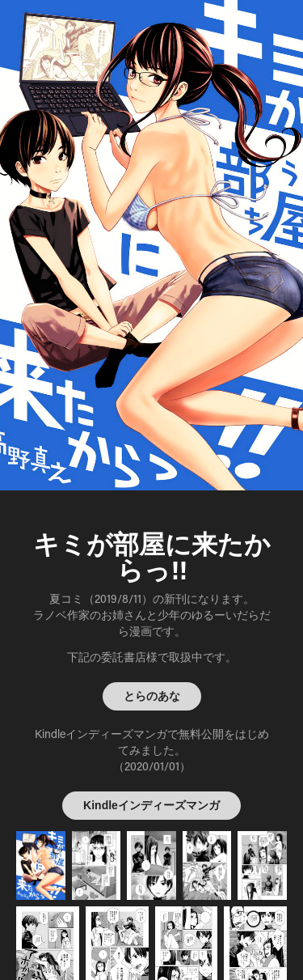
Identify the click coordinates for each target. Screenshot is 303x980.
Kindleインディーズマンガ (151, 805)
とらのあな (152, 696)
